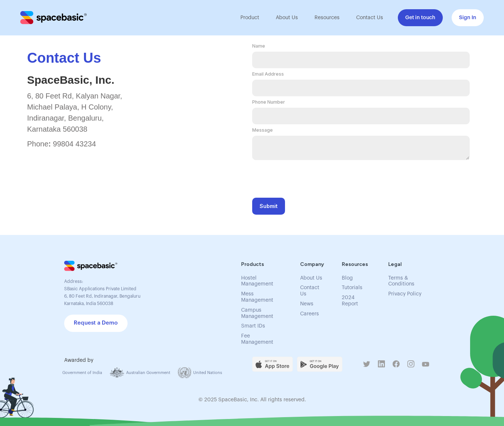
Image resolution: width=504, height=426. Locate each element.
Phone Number (269, 102)
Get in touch (420, 18)
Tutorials (352, 288)
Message (263, 130)
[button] (249, 18)
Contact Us (370, 18)
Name (259, 46)
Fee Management (257, 339)
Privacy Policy (405, 294)
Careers (310, 314)
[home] (53, 18)
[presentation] (308, 177)
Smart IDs (253, 326)
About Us (287, 18)
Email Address (268, 74)
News (307, 304)
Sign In (468, 18)
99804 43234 (75, 144)
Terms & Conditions (401, 281)
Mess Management (257, 297)
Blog (347, 278)
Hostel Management (257, 281)
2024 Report (350, 301)
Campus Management (257, 313)
